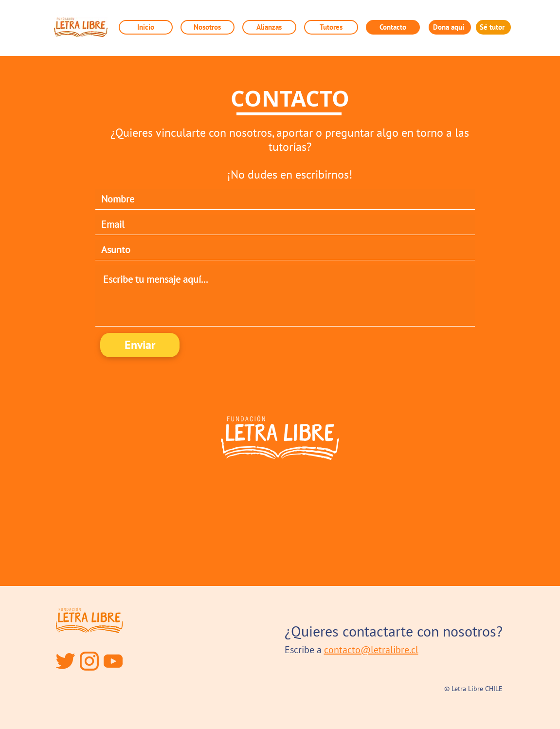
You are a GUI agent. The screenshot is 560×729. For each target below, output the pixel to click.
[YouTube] (113, 661)
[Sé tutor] (493, 27)
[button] (269, 27)
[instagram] (89, 661)
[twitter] (65, 661)
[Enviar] (140, 345)
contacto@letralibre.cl (371, 650)
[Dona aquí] (450, 27)
